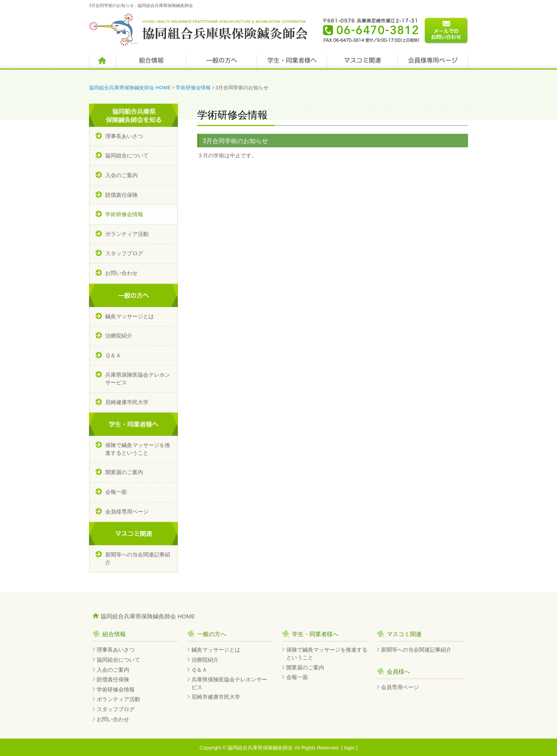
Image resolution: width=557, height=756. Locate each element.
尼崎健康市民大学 (127, 402)
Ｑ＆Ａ (113, 355)
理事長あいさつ (124, 136)
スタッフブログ (124, 253)
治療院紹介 (119, 336)
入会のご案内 (121, 175)
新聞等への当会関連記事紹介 (138, 558)
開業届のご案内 (124, 472)
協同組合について (127, 155)
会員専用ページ (400, 687)
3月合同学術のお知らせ (235, 141)
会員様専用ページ (127, 512)
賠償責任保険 (121, 195)
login (349, 748)
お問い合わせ (121, 273)
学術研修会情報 (193, 88)
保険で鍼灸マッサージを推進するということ (138, 449)
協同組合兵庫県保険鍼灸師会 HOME (130, 88)
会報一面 (116, 492)
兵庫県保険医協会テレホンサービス (138, 379)
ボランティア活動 (127, 234)
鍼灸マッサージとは (130, 316)
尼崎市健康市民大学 (216, 697)
